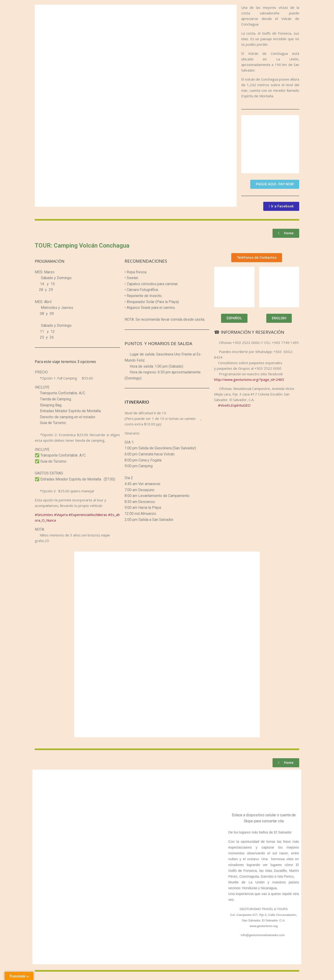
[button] (275, 184)
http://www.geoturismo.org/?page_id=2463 (249, 379)
